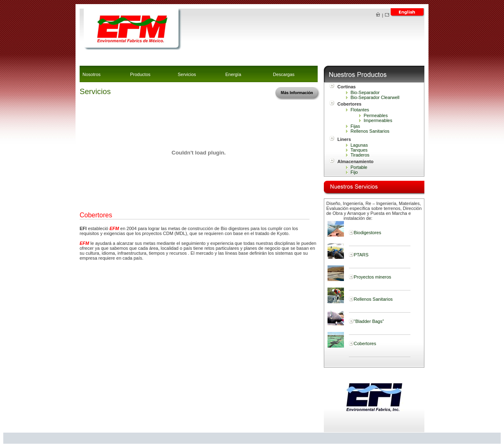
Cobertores (365, 343)
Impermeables (378, 120)
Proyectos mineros (372, 277)
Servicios (187, 74)
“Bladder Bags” (369, 321)
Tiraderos (360, 155)
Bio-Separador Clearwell (375, 97)
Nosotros (92, 74)
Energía (233, 74)
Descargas (284, 74)
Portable (359, 167)
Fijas (355, 126)
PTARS (361, 255)
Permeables (376, 115)
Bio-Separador (365, 92)
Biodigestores (368, 233)
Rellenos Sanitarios (370, 131)
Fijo (354, 172)
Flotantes (360, 110)
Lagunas (359, 145)
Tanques (359, 150)
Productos (140, 74)
